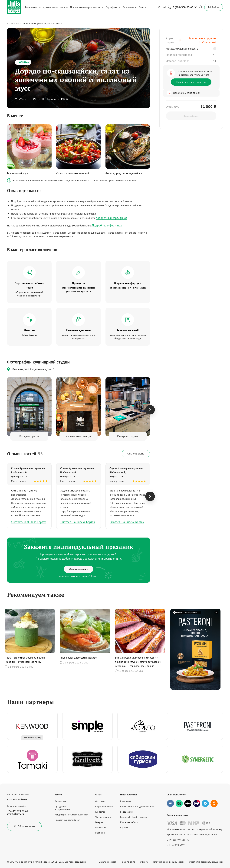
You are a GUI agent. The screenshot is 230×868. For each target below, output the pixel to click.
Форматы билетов (104, 807)
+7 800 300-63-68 (17, 799)
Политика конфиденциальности (168, 862)
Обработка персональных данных (206, 862)
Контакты (100, 812)
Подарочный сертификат (67, 820)
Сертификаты (113, 7)
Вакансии (100, 833)
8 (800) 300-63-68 (183, 7)
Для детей (128, 7)
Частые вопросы (103, 817)
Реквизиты (100, 828)
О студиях (100, 801)
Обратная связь (24, 826)
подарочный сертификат (111, 218)
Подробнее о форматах (107, 225)
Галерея (99, 822)
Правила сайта (128, 862)
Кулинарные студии (54, 7)
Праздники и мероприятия (85, 7)
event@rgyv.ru (16, 814)
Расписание (13, 24)
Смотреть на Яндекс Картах (28, 522)
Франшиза (125, 828)
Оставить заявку (79, 569)
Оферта (144, 862)
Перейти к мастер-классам (191, 82)
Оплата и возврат (107, 862)
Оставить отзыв (136, 454)
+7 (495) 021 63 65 (18, 811)
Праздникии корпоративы (62, 808)
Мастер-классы (32, 7)
